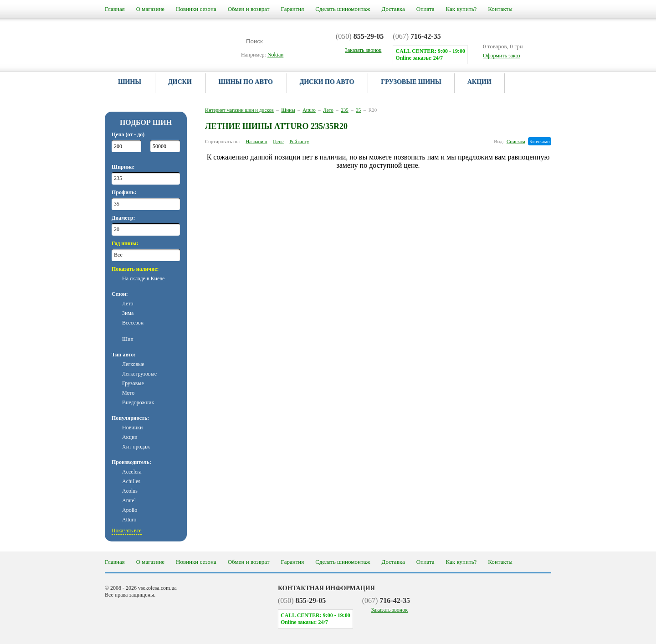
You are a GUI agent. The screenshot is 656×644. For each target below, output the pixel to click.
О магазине (150, 9)
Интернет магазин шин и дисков (239, 110)
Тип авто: (123, 355)
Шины (130, 82)
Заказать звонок (389, 610)
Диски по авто (327, 82)
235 (345, 110)
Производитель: (131, 462)
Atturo (309, 110)
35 (358, 110)
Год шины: (125, 243)
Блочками (540, 141)
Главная (115, 9)
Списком (516, 141)
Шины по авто (246, 82)
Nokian (275, 55)
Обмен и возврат (249, 9)
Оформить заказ (502, 56)
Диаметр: (123, 218)
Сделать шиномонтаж (343, 9)
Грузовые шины (411, 82)
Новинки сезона (196, 9)
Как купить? (461, 9)
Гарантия (292, 9)
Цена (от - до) (128, 134)
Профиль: (124, 192)
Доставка (393, 9)
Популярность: (130, 418)
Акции (479, 82)
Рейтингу (300, 141)
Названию (256, 141)
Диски (180, 82)
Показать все (127, 531)
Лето (328, 110)
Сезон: (120, 294)
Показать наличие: (135, 269)
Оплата (425, 9)
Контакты (500, 9)
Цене (278, 141)
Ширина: (123, 167)
